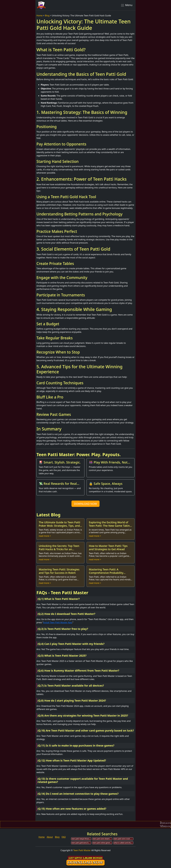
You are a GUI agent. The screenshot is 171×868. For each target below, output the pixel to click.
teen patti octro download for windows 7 (103, 839)
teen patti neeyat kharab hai (81, 839)
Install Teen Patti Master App (58, 622)
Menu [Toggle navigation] (126, 5)
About (50, 837)
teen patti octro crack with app (124, 839)
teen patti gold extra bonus (81, 843)
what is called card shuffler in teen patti (124, 843)
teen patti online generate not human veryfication (103, 843)
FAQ (64, 837)
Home (40, 16)
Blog (47, 16)
